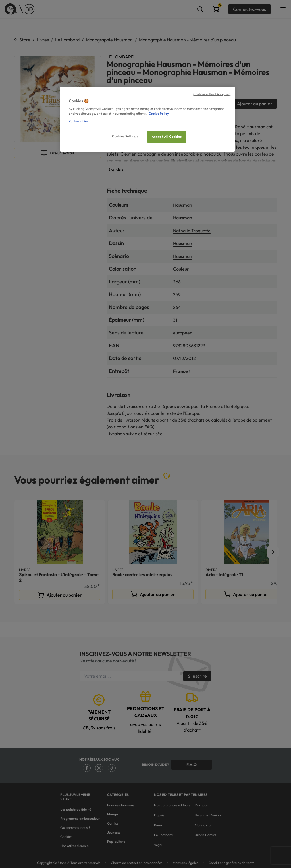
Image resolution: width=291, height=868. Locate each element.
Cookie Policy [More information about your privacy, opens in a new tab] (159, 114)
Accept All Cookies (167, 137)
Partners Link (79, 121)
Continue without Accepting (212, 94)
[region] (147, 119)
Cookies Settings (125, 136)
